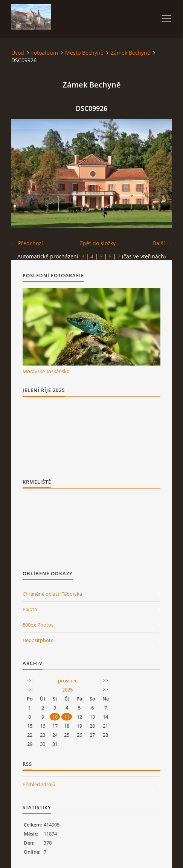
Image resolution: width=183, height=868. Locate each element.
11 (67, 717)
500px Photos (38, 625)
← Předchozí (27, 243)
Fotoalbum (45, 53)
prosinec (68, 681)
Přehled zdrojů (39, 784)
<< (30, 681)
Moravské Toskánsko (46, 371)
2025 (67, 690)
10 (55, 717)
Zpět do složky (98, 243)
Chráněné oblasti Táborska (52, 594)
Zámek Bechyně (130, 53)
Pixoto (30, 609)
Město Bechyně (84, 53)
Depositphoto (38, 640)
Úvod (18, 53)
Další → (162, 243)
